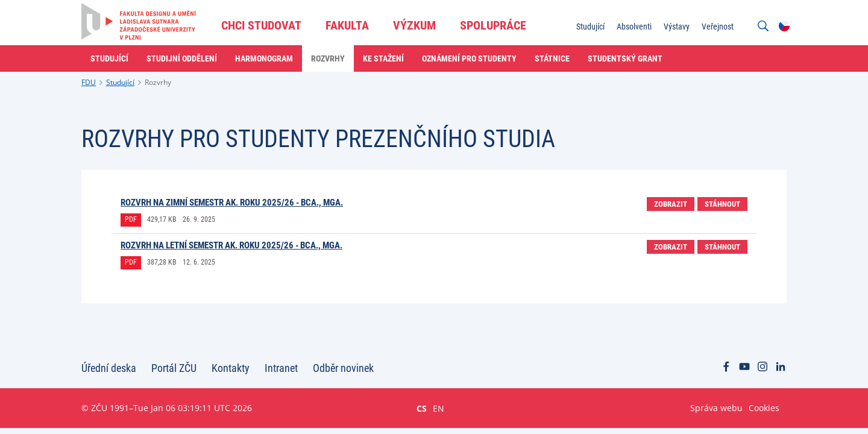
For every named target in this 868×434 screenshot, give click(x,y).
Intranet (281, 368)
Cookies (764, 408)
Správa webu (716, 408)
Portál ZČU (174, 368)
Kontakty (231, 368)
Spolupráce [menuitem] (493, 25)
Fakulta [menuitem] (347, 25)
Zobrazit (671, 204)
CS (422, 408)
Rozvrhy (158, 82)
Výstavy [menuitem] (677, 27)
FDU (89, 82)
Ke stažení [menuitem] (383, 58)
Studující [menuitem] (590, 27)
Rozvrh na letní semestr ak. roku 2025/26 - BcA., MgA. (231, 245)
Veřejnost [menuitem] (718, 27)
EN (439, 408)
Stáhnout (722, 204)
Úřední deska (109, 368)
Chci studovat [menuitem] (261, 25)
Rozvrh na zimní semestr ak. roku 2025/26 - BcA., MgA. (232, 203)
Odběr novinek (343, 368)
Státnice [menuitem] (552, 58)
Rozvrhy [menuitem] (328, 58)
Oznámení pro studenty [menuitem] (469, 58)
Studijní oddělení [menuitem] (182, 58)
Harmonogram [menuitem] (264, 58)
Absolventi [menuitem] (634, 27)
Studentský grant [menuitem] (625, 58)
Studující (120, 82)
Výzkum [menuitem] (414, 25)
